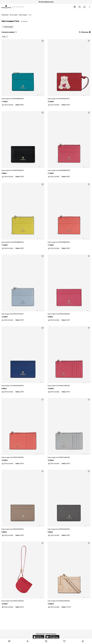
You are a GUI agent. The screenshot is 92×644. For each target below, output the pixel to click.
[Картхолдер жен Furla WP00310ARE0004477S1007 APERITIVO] (23, 428)
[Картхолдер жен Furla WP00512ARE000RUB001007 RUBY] (23, 572)
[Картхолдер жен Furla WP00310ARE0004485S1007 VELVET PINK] (69, 356)
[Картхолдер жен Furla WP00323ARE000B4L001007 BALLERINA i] (69, 572)
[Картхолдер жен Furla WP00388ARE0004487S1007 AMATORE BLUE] (23, 69)
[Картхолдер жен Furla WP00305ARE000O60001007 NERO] (23, 141)
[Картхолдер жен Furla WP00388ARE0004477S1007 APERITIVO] (69, 213)
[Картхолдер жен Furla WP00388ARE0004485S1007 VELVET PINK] (69, 141)
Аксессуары (9, 27)
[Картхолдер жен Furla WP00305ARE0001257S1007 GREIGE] (23, 500)
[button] (85, 7)
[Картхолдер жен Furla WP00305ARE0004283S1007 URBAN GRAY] (69, 500)
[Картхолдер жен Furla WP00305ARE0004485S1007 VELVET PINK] (69, 285)
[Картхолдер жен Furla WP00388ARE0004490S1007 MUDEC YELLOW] (23, 213)
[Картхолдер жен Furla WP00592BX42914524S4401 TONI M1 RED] (69, 69)
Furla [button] (4, 37)
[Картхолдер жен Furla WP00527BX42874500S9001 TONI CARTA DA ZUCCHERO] (23, 285)
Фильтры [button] (85, 32)
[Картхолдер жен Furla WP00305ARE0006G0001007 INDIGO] (23, 356)
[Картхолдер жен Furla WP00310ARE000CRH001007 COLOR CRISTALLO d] (69, 428)
